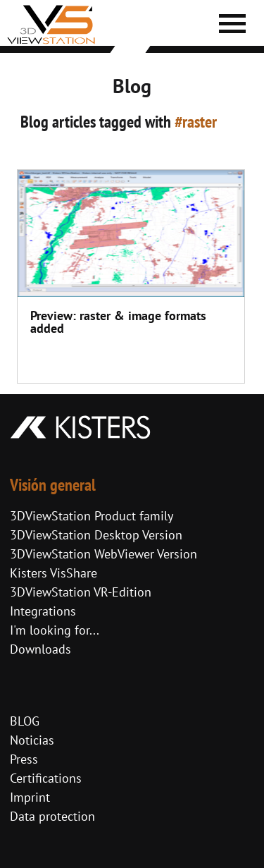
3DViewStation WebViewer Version (103, 554)
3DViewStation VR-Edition (81, 592)
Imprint (30, 797)
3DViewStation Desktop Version (96, 535)
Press (24, 759)
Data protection (52, 816)
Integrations (43, 611)
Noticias (32, 740)
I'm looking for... (55, 630)
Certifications (46, 778)
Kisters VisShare (54, 573)
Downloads (40, 649)
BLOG (25, 721)
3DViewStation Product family (92, 516)
